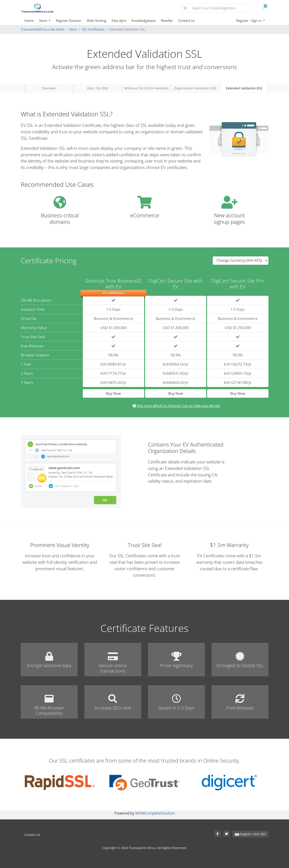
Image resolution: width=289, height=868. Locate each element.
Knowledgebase (143, 21)
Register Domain (69, 21)
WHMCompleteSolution (155, 813)
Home (29, 21)
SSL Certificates (93, 29)
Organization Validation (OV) (195, 88)
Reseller (167, 21)
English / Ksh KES (250, 834)
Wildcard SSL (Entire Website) (146, 88)
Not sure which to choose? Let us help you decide (176, 406)
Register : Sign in (249, 21)
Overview (49, 88)
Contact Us (187, 21)
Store (44, 21)
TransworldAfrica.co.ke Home (43, 29)
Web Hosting (96, 21)
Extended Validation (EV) (244, 88)
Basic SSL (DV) (98, 88)
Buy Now (113, 393)
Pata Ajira (119, 21)
